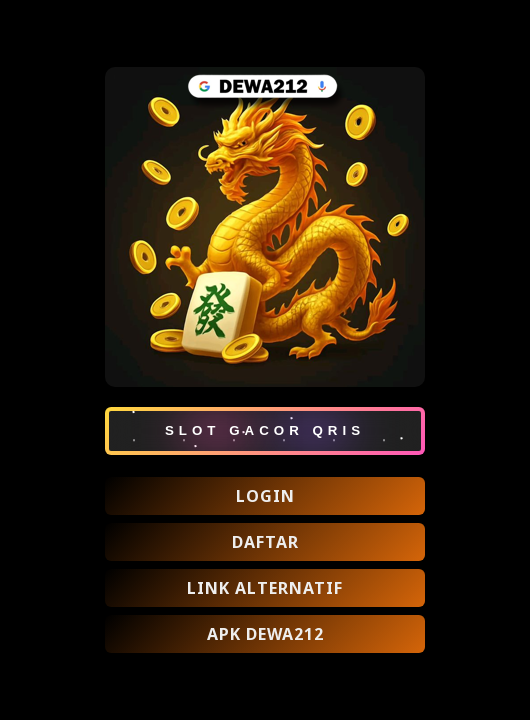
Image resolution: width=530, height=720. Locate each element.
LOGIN (265, 496)
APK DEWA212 (265, 634)
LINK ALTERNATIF (265, 588)
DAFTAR (265, 542)
